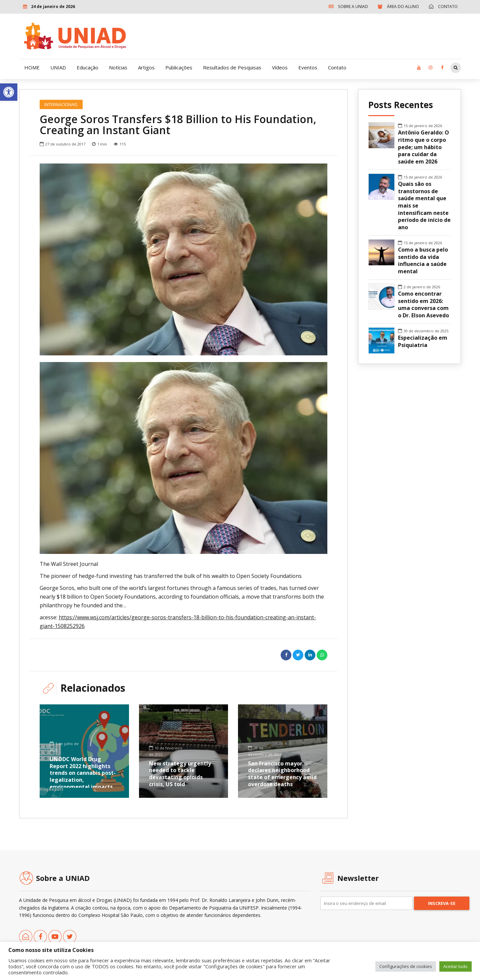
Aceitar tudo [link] (455, 966)
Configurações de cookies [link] (406, 966)
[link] (9, 92)
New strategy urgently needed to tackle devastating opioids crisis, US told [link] (180, 774)
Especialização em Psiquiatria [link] (423, 342)
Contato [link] (337, 67)
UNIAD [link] (58, 67)
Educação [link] (87, 67)
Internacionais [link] (61, 104)
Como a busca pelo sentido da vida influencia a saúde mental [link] (423, 261)
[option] (183, 259)
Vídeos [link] (280, 67)
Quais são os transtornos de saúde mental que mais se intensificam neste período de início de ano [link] (424, 206)
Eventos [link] (308, 67)
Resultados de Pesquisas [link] (232, 67)
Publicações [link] (179, 67)
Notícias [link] (118, 67)
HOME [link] (32, 67)
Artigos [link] (146, 67)
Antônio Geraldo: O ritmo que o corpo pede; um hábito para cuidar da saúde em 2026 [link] (423, 147)
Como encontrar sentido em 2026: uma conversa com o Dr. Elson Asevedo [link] (423, 305)
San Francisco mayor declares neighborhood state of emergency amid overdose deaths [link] (282, 774)
